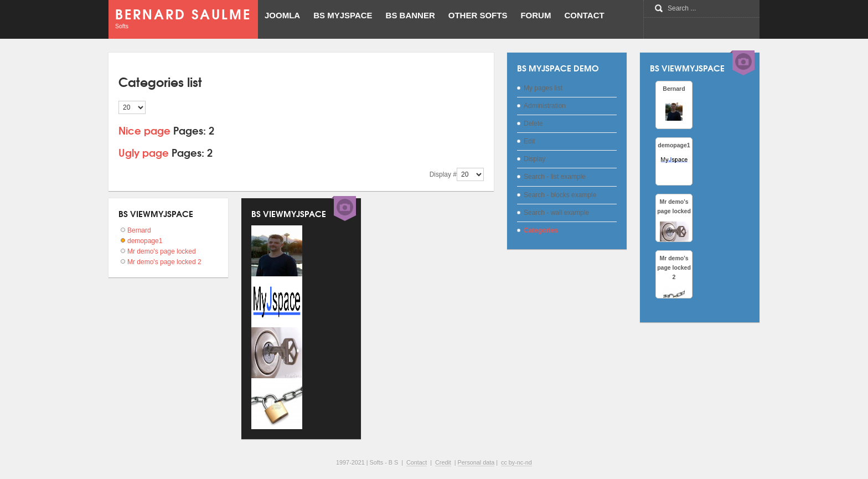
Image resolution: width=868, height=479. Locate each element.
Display (534, 159)
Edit (529, 141)
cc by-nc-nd (516, 462)
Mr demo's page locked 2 (164, 262)
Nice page (144, 130)
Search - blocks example (560, 195)
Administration (545, 106)
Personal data (476, 462)
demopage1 (145, 241)
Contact (417, 462)
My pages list (543, 88)
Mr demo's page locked (162, 251)
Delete (533, 123)
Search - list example (555, 177)
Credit (443, 462)
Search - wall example (556, 213)
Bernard (139, 230)
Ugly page (144, 152)
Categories (541, 230)
